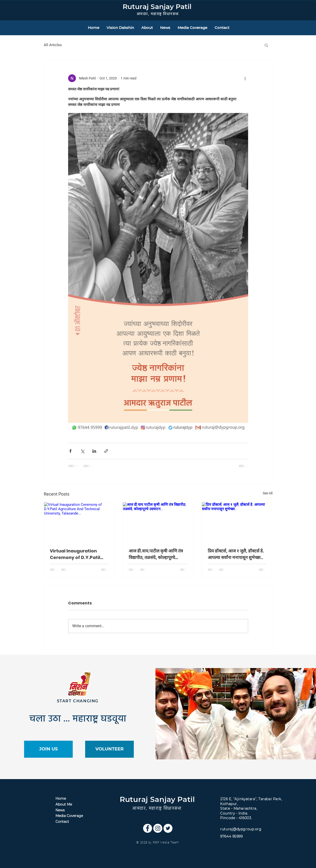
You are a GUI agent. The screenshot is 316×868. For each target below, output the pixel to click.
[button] (266, 45)
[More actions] (245, 78)
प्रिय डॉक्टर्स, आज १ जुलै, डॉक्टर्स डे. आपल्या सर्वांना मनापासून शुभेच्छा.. (236, 554)
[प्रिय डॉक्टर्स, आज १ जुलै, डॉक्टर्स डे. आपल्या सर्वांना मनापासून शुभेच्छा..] (237, 522)
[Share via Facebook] (70, 451)
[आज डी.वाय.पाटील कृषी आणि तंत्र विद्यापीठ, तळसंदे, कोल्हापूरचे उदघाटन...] (158, 522)
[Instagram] (158, 828)
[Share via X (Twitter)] (82, 451)
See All (268, 493)
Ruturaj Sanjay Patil (157, 7)
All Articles (53, 45)
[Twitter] (168, 828)
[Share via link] (106, 451)
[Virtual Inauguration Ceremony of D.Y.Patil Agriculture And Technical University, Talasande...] (79, 522)
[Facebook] (148, 828)
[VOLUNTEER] (109, 749)
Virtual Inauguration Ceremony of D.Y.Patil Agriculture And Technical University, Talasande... (75, 554)
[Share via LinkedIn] (94, 451)
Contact (62, 822)
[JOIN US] (48, 749)
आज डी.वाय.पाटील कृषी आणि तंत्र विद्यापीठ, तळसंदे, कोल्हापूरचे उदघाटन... (156, 554)
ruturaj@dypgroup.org (241, 829)
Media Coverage (69, 816)
